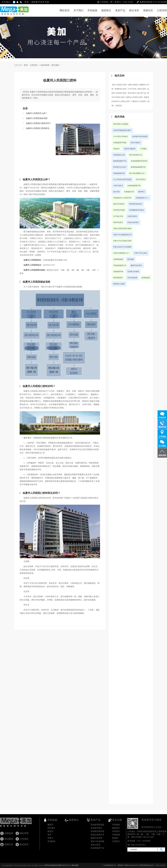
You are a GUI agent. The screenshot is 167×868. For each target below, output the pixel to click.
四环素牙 (51, 828)
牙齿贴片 (116, 149)
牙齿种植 (116, 835)
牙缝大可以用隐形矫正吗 (122, 235)
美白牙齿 (116, 192)
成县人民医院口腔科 (119, 85)
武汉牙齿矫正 (141, 179)
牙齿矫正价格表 (133, 272)
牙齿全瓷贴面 (132, 278)
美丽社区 (148, 10)
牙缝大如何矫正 (133, 222)
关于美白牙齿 (118, 216)
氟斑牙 (50, 825)
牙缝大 (50, 838)
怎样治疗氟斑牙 (130, 149)
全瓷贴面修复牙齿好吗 (139, 161)
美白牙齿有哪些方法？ (137, 173)
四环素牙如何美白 (136, 204)
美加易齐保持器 (97, 831)
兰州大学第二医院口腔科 (137, 89)
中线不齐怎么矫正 (141, 253)
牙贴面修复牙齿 (119, 173)
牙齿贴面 (92, 10)
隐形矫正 (106, 10)
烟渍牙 (50, 831)
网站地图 (75, 865)
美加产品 (120, 10)
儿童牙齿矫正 (132, 216)
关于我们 (78, 10)
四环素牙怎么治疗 (120, 167)
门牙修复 (143, 149)
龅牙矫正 (142, 192)
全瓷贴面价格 (118, 272)
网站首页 (65, 10)
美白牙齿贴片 (136, 143)
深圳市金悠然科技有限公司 (55, 865)
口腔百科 (162, 10)
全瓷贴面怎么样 (119, 155)
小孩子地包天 (118, 186)
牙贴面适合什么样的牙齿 (122, 198)
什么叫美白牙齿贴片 (121, 136)
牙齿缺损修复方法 (120, 265)
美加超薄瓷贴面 (97, 825)
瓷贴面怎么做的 (119, 284)
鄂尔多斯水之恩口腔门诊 (137, 93)
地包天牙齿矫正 (119, 204)
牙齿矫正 (116, 841)
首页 (26, 65)
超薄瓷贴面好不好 (120, 161)
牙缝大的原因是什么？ (121, 253)
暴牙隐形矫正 (118, 278)
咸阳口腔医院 (133, 85)
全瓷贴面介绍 (129, 192)
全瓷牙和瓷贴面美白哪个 (122, 130)
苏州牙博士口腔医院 (121, 124)
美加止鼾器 (95, 845)
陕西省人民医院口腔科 (134, 97)
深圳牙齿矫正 (118, 222)
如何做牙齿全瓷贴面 (140, 136)
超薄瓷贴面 (146, 278)
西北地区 (55, 65)
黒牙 (49, 835)
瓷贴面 (115, 838)
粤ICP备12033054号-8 (136, 845)
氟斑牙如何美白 (137, 265)
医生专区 (134, 10)
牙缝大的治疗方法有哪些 (122, 247)
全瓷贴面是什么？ (142, 198)
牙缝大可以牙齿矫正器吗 (122, 241)
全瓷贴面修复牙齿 (134, 186)
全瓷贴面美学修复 (120, 143)
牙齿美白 (116, 831)
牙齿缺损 (51, 841)
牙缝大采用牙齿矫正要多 (122, 229)
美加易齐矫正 (96, 828)
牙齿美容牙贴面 (119, 210)
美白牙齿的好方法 (136, 155)
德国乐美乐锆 (96, 838)
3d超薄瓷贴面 (118, 259)
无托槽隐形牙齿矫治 (137, 210)
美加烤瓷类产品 (97, 848)
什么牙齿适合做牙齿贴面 (122, 179)
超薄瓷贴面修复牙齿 (138, 167)
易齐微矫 (131, 259)
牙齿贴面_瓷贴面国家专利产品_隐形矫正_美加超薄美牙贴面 (18, 823)
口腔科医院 (45, 65)
